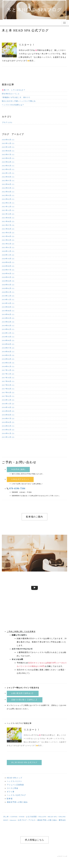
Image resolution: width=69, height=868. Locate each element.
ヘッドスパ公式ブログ (16, 795)
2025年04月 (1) (8, 162)
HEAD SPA (52, 817)
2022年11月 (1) (8, 173)
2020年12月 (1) (8, 251)
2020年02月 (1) (8, 288)
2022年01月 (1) (8, 203)
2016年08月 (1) (8, 415)
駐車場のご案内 (34, 517)
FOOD (22, 817)
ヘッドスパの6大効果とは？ (13, 105)
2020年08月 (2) (8, 266)
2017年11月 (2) (8, 374)
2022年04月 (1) (8, 192)
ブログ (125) (7, 122)
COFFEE (14, 817)
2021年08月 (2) (8, 221)
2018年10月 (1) (8, 337)
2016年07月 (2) (8, 419)
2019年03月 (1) (8, 326)
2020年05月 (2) (8, 277)
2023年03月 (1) (8, 169)
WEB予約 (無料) (18, 469)
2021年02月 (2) (8, 244)
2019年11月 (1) (8, 300)
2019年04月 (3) (8, 322)
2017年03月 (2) (8, 392)
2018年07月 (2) (8, 348)
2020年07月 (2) (8, 270)
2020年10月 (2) (8, 259)
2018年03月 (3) (8, 363)
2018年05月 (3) (8, 355)
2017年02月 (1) (8, 396)
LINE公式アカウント (20, 479)
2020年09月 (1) (8, 262)
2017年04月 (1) (8, 389)
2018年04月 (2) (8, 359)
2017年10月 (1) (8, 378)
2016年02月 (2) (8, 430)
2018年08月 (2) (8, 344)
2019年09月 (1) (8, 307)
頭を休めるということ (11, 94)
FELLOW (42, 817)
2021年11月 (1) (8, 210)
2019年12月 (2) (8, 296)
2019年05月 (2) (8, 318)
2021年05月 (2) (8, 233)
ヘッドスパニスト (14, 781)
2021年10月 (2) (8, 214)
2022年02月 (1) (8, 199)
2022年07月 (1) (8, 181)
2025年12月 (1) (8, 143)
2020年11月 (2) (8, 255)
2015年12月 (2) (8, 437)
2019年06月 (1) (8, 314)
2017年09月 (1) (8, 381)
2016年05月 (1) (8, 426)
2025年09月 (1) (8, 151)
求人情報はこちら (34, 840)
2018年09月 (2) (8, 340)
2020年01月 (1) (8, 292)
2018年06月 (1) (8, 352)
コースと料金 (12, 788)
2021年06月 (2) (8, 229)
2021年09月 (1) (8, 218)
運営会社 (62, 820)
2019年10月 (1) (8, 303)
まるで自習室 (31, 817)
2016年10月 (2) (8, 407)
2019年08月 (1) (8, 311)
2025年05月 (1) (8, 158)
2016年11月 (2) (8, 404)
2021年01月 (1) (8, 247)
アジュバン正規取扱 (15, 785)
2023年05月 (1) (8, 166)
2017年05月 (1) (8, 385)
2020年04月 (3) (8, 281)
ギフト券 (11, 792)
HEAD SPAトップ (14, 778)
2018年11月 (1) (8, 333)
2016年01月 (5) (8, 433)
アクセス (32, 820)
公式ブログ (22, 820)
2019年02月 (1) (8, 329)
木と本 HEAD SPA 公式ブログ (24, 762)
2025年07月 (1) (8, 154)
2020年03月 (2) (8, 285)
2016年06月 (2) (8, 422)
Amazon (13, 820)
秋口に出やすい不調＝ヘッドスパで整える (19, 101)
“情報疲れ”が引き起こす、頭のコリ (16, 97)
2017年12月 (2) (8, 370)
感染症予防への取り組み (17, 802)
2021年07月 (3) (8, 225)
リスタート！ (27, 45)
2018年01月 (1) (8, 366)
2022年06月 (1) (8, 184)
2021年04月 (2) (8, 236)
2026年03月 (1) (8, 140)
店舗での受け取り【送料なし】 (25, 700)
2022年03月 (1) (8, 195)
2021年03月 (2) (8, 240)
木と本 (6, 817)
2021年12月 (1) (8, 207)
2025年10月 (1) (8, 147)
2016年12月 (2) (8, 400)
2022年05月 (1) (8, 188)
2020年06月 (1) (8, 273)
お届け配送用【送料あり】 (23, 693)
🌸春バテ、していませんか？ (14, 90)
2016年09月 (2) (8, 411)
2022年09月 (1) (8, 177)
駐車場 (10, 799)
